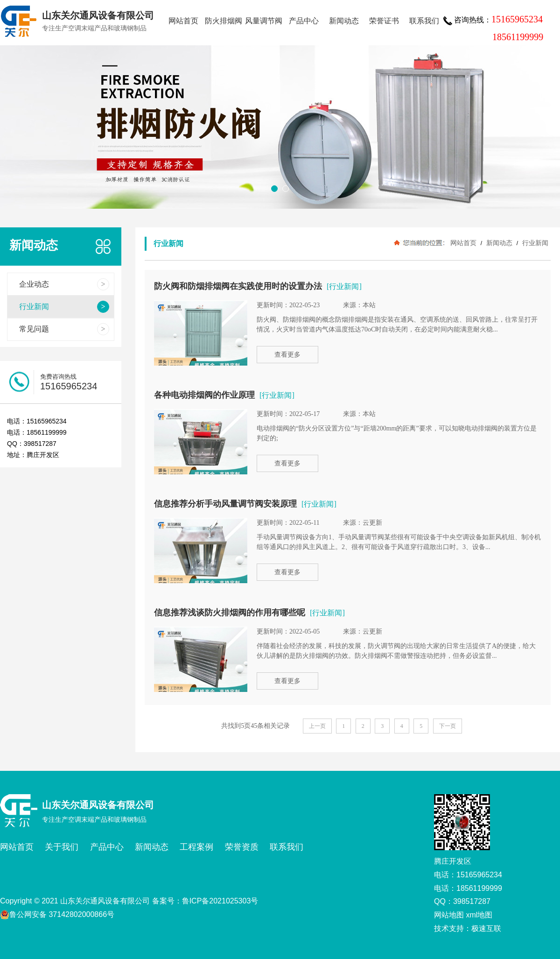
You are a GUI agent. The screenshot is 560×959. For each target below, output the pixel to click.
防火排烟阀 (224, 21)
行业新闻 (534, 243)
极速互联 (486, 928)
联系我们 (424, 21)
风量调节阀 (264, 21)
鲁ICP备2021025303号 (220, 901)
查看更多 (287, 355)
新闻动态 (344, 21)
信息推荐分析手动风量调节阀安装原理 (225, 504)
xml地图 (479, 915)
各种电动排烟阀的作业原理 (204, 395)
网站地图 (449, 915)
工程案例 (196, 847)
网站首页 (183, 21)
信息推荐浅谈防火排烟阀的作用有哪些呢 (230, 613)
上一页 (317, 726)
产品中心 (304, 21)
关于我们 (62, 847)
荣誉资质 (242, 847)
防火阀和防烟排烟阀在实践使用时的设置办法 (238, 286)
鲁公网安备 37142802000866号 (57, 915)
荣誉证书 (384, 21)
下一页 (448, 726)
